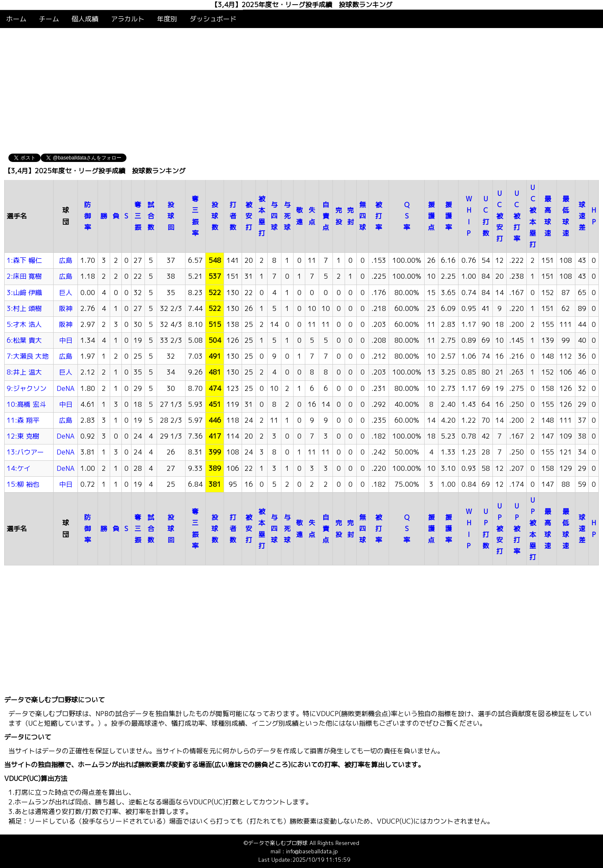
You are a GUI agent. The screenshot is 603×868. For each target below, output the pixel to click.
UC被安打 (500, 216)
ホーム (16, 19)
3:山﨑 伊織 (24, 293)
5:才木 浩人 (24, 324)
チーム (49, 19)
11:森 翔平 (23, 420)
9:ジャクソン (27, 388)
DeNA (66, 388)
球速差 (582, 216)
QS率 (407, 216)
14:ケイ (19, 468)
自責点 (326, 216)
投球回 (171, 216)
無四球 (363, 216)
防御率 (88, 216)
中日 (66, 340)
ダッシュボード (213, 19)
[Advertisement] (301, 91)
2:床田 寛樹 (24, 276)
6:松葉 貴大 (24, 340)
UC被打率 (517, 216)
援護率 (448, 216)
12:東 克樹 (23, 436)
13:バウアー (25, 452)
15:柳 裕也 (23, 484)
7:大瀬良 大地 (28, 356)
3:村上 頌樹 (24, 308)
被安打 (249, 216)
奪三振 (138, 216)
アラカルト (128, 19)
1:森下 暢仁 (24, 260)
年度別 (167, 19)
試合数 (151, 216)
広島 (66, 260)
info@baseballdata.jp (312, 851)
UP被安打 (500, 529)
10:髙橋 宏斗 (26, 404)
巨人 (66, 293)
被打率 (379, 216)
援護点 (431, 216)
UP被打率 (517, 529)
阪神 (66, 308)
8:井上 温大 (24, 372)
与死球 (287, 216)
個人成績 (85, 19)
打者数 (233, 216)
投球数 (215, 216)
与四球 (274, 216)
